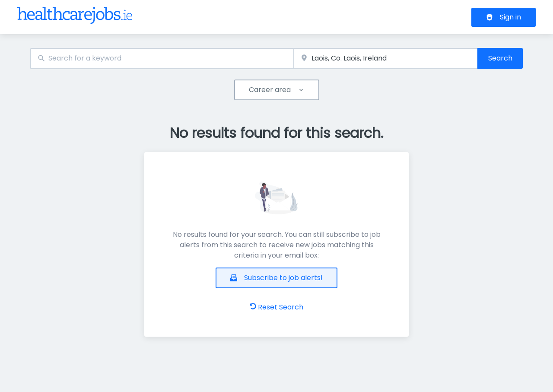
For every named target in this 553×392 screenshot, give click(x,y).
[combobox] (162, 59)
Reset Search (276, 307)
